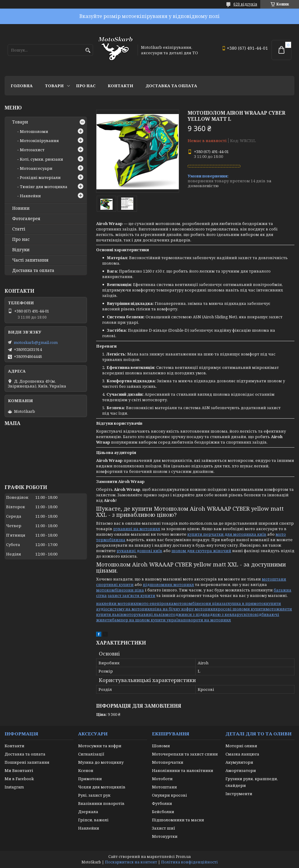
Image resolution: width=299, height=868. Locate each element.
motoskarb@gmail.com (36, 342)
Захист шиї (164, 828)
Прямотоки (90, 779)
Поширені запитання (27, 762)
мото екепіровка (156, 603)
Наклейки (30, 196)
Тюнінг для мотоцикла (44, 187)
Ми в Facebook (19, 779)
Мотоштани (164, 787)
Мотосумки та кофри (100, 746)
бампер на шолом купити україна (148, 620)
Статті (19, 229)
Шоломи (161, 746)
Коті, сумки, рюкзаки (41, 159)
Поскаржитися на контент (131, 862)
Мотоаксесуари (36, 168)
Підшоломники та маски (178, 820)
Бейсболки (163, 812)
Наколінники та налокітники (183, 770)
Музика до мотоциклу (101, 762)
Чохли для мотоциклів (102, 787)
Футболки (162, 803)
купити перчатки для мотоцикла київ (227, 534)
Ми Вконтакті (19, 770)
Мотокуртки (165, 836)
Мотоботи (162, 779)
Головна (22, 86)
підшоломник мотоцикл (168, 584)
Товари (54, 86)
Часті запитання (30, 260)
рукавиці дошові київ (139, 551)
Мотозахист (32, 150)
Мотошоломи (34, 131)
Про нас (86, 86)
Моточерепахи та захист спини (185, 754)
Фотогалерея (26, 219)
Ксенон (86, 770)
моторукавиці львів (144, 614)
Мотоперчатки (168, 762)
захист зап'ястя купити (131, 595)
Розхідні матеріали (40, 177)
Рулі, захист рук (94, 795)
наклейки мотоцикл (117, 603)
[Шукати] (88, 50)
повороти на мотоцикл (207, 620)
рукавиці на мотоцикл (137, 529)
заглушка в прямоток (244, 603)
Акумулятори (239, 762)
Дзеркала (88, 812)
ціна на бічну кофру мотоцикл (184, 609)
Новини (21, 208)
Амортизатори (241, 770)
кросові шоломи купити (241, 609)
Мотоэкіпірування (39, 141)
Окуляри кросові (169, 795)
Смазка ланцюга (242, 754)
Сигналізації (91, 754)
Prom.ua (183, 857)
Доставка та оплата (171, 86)
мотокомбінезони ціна (120, 590)
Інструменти (239, 794)
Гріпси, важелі (93, 820)
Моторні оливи (241, 746)
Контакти (121, 86)
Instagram (14, 787)
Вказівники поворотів (101, 803)
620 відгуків (245, 4)
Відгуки (21, 250)
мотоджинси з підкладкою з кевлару (203, 614)
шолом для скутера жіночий (201, 551)
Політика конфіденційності (189, 862)
